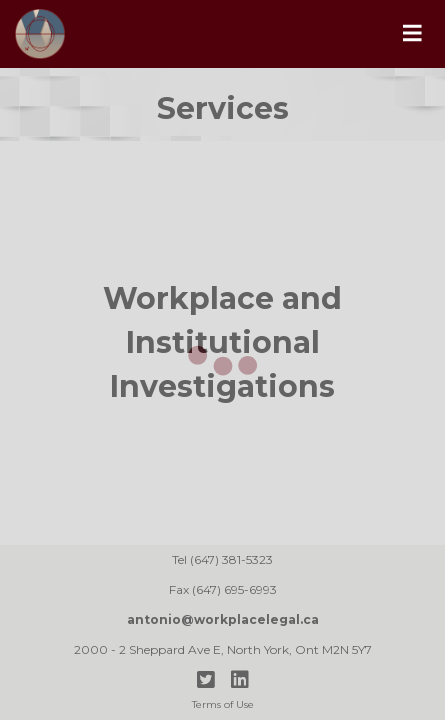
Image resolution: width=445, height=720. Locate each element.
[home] (189, 34)
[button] (412, 34)
